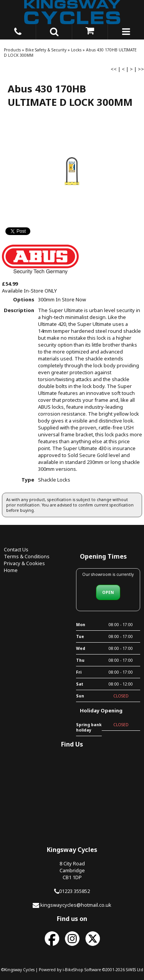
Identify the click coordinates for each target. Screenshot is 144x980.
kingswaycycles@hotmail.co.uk (76, 905)
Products (12, 50)
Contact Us (16, 549)
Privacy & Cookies (24, 563)
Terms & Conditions (27, 556)
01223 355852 (74, 891)
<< (114, 69)
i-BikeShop (73, 970)
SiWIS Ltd (135, 970)
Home (11, 570)
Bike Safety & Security (46, 50)
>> (141, 69)
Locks (76, 50)
